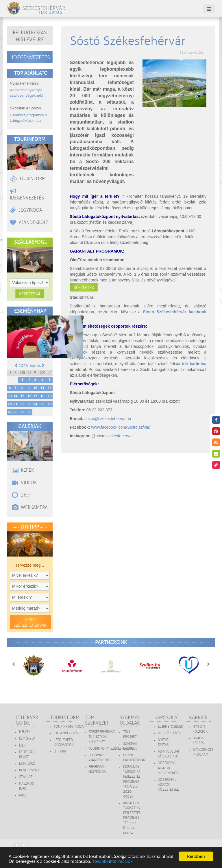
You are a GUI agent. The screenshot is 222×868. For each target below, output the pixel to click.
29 (22, 412)
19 (50, 396)
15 (22, 396)
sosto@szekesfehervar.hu (108, 419)
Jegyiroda (26, 210)
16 (29, 396)
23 (29, 404)
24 (35, 404)
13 (10, 396)
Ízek (22, 745)
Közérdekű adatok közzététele (168, 785)
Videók (24, 483)
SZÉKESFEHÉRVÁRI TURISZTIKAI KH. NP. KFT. (102, 737)
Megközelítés (169, 733)
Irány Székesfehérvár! (30, 622)
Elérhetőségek (170, 727)
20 (10, 404)
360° (22, 495)
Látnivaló (27, 764)
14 (15, 396)
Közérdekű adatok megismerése (169, 768)
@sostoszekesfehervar (112, 436)
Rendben (196, 856)
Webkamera (30, 507)
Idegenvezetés (31, 57)
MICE (23, 795)
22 (22, 404)
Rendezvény (29, 770)
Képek (23, 470)
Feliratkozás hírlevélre (30, 36)
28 (15, 412)
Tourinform (28, 179)
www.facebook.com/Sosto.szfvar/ (121, 427)
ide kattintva (194, 364)
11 (42, 388)
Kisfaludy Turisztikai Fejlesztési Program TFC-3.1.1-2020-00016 (132, 782)
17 (35, 396)
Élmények (27, 739)
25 (42, 404)
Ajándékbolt (29, 223)
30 (29, 412)
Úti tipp (60, 752)
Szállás (26, 777)
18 (42, 396)
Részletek (84, 288)
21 (15, 404)
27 (10, 412)
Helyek (25, 732)
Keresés (30, 294)
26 (50, 404)
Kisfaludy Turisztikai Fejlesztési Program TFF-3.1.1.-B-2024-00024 (132, 818)
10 (35, 388)
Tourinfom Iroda (69, 727)
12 (50, 388)
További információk (113, 861)
